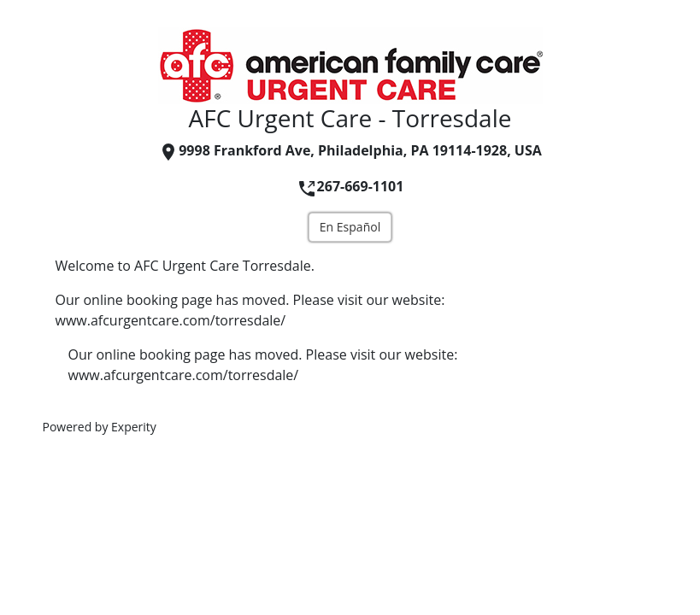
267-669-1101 (350, 186)
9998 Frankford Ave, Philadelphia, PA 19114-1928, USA (350, 150)
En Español (350, 227)
